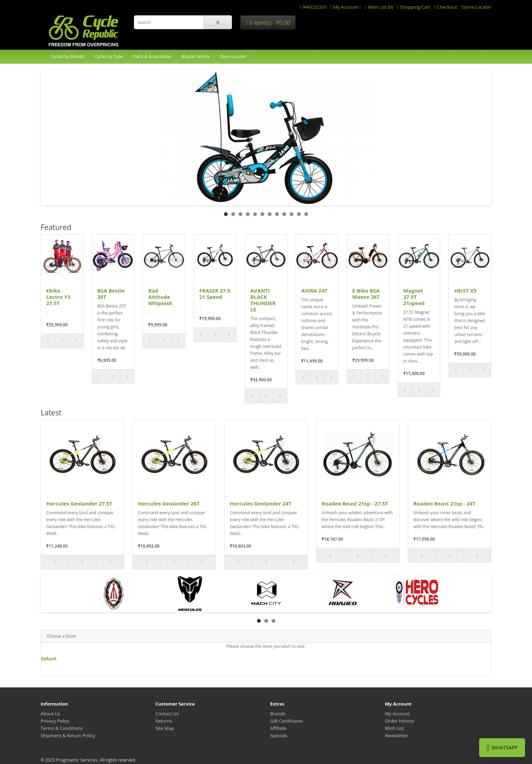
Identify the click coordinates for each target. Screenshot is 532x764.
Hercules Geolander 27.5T (79, 503)
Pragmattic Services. (78, 760)
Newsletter (397, 735)
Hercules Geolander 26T (169, 503)
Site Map (165, 728)
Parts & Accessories (152, 57)
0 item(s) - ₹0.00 (268, 23)
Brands (278, 714)
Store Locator (233, 57)
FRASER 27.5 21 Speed (215, 294)
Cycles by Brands (68, 57)
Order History (400, 721)
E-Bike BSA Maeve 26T (366, 294)
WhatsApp (502, 748)
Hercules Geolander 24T (261, 503)
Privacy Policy (55, 721)
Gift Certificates (287, 721)
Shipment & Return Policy (68, 735)
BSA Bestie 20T (111, 294)
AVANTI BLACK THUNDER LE (263, 300)
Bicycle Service (196, 57)
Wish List (394, 728)
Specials (279, 735)
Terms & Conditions (62, 728)
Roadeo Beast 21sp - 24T (444, 503)
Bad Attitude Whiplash (160, 297)
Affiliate (278, 728)
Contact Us (167, 714)
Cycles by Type (109, 57)
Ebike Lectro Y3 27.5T (58, 297)
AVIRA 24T (314, 291)
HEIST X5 (465, 291)
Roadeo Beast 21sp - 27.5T (355, 503)
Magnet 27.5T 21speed (414, 297)
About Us (50, 714)
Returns (164, 721)
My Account (397, 714)
